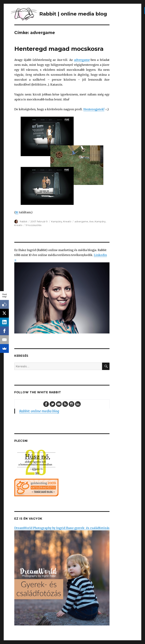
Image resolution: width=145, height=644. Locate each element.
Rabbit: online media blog (39, 411)
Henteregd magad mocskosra (59, 49)
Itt (17, 212)
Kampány (57, 221)
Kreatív (67, 221)
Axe (91, 221)
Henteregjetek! (94, 109)
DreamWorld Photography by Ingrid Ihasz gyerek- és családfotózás (62, 576)
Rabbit (24, 221)
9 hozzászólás (33, 225)
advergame (82, 60)
